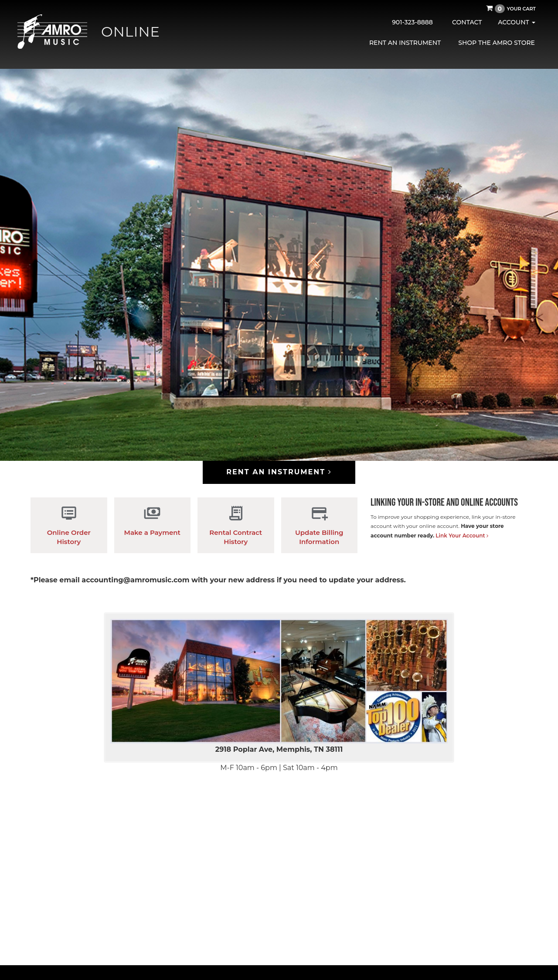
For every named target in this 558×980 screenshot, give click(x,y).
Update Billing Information (319, 525)
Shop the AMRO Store (497, 43)
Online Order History (69, 525)
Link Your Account (462, 536)
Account (516, 22)
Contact (467, 22)
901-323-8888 (412, 22)
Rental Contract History (236, 525)
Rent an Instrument (405, 43)
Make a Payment (152, 520)
